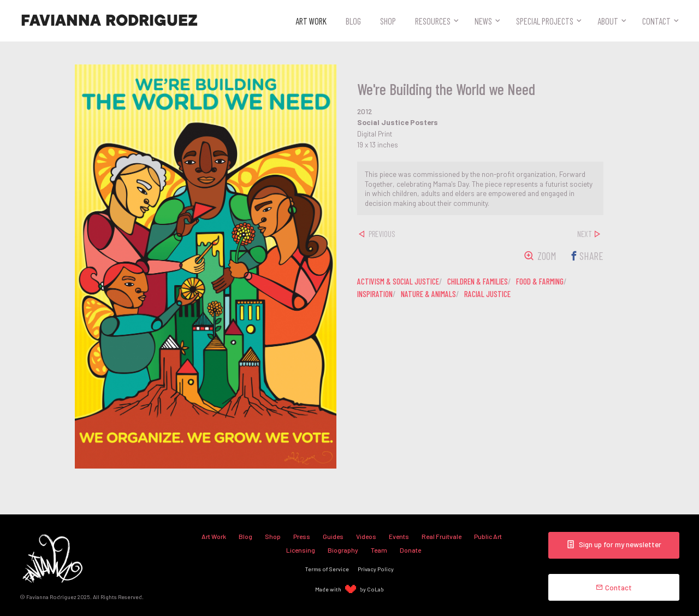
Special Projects (545, 21)
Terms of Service (327, 569)
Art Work (311, 21)
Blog (353, 21)
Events (399, 536)
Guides (333, 536)
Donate (410, 550)
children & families (478, 281)
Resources (433, 21)
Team (379, 550)
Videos (366, 536)
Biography (343, 550)
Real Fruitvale (442, 536)
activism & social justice (398, 281)
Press (302, 536)
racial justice (487, 294)
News (483, 21)
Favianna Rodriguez (109, 21)
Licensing (301, 550)
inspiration (375, 294)
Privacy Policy (376, 569)
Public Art (488, 536)
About (608, 21)
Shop (388, 21)
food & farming (540, 281)
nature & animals (428, 294)
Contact (656, 21)
